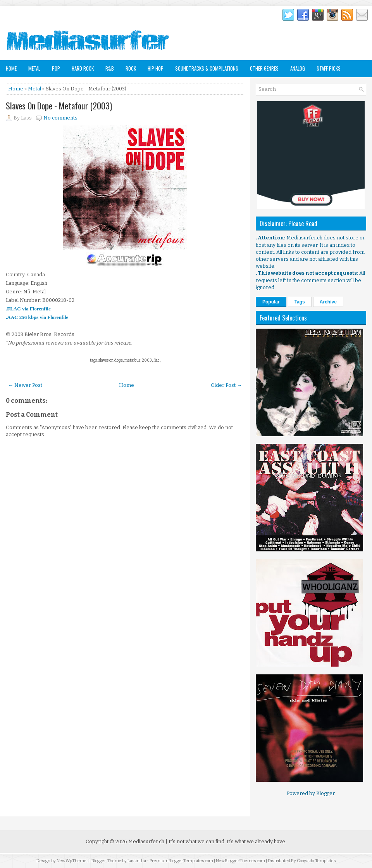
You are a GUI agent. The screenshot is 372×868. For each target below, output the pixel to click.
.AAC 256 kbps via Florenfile (37, 317)
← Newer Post (25, 385)
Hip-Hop (156, 68)
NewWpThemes (73, 861)
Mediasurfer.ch (146, 841)
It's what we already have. (257, 841)
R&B (110, 68)
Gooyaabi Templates (316, 861)
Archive (328, 302)
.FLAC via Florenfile (28, 309)
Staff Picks (329, 68)
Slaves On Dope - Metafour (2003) (59, 106)
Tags (300, 302)
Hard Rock (83, 68)
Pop (56, 68)
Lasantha (137, 861)
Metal (34, 68)
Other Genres (264, 68)
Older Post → (226, 385)
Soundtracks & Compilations (207, 68)
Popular (271, 302)
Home (11, 68)
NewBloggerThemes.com (240, 861)
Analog (298, 68)
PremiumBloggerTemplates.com (181, 861)
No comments (60, 118)
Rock (131, 68)
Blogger (325, 793)
